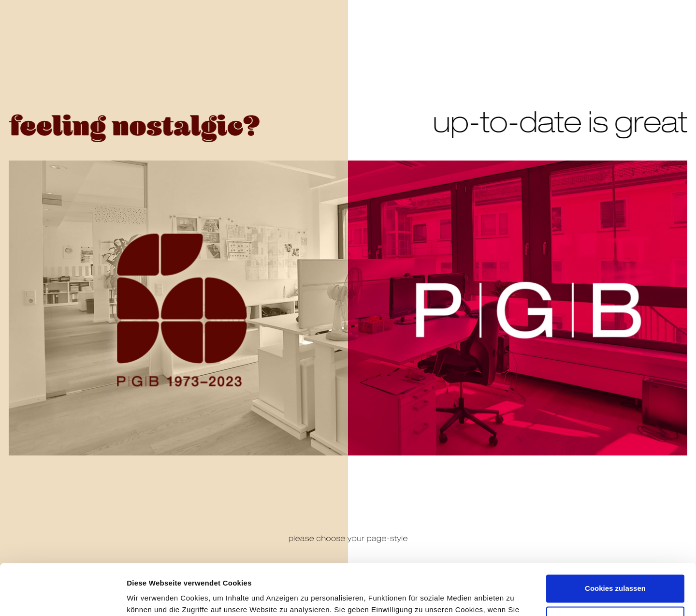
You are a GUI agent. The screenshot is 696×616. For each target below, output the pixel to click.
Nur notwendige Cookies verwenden (615, 575)
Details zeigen (151, 597)
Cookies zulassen (615, 537)
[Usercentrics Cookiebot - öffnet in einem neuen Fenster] (63, 597)
